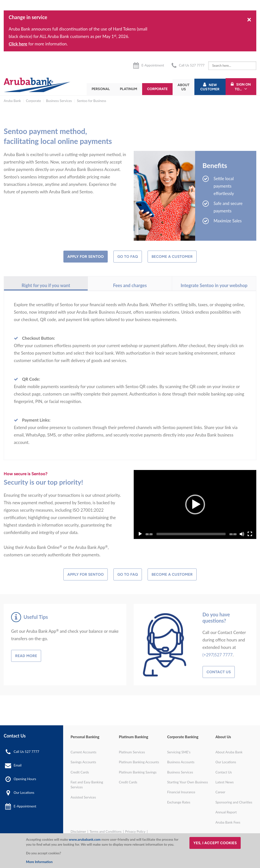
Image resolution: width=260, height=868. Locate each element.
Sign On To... (243, 87)
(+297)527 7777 (218, 655)
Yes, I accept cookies (215, 843)
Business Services (59, 101)
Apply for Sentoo (86, 257)
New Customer (210, 87)
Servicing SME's (179, 752)
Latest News (225, 782)
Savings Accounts (83, 762)
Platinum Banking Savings (138, 772)
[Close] (249, 19)
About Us (183, 87)
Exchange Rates (179, 802)
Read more (26, 656)
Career (220, 792)
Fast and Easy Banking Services (87, 785)
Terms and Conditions (106, 832)
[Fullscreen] (250, 534)
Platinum (129, 89)
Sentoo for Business (92, 101)
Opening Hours (25, 779)
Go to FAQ (128, 257)
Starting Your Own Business (188, 782)
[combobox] (232, 66)
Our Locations (24, 793)
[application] (195, 504)
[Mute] (242, 534)
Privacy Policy (135, 832)
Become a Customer (172, 574)
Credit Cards (80, 772)
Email (18, 765)
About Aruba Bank (229, 752)
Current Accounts (83, 752)
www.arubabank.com (85, 839)
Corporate (157, 89)
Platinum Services (132, 752)
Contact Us (219, 672)
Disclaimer (78, 832)
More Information (39, 862)
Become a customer (172, 257)
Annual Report (226, 812)
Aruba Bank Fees (228, 822)
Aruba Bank (12, 101)
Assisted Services (83, 797)
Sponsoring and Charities (234, 802)
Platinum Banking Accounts (139, 762)
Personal (101, 89)
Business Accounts (181, 762)
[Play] (195, 504)
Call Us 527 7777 (192, 65)
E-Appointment (153, 65)
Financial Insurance (181, 792)
